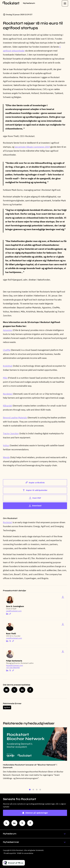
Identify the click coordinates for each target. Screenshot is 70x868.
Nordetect (8, 394)
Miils (5, 378)
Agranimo (8, 330)
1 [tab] (30, 791)
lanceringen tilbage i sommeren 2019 (32, 147)
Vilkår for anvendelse (25, 853)
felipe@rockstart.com (14, 665)
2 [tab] (33, 791)
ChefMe (7, 350)
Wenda (6, 458)
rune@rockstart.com (14, 638)
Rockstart (8, 522)
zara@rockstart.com (14, 611)
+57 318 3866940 (13, 668)
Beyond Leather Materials (15, 418)
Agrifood (7, 707)
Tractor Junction (11, 434)
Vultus (6, 446)
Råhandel (7, 406)
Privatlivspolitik (10, 853)
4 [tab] (40, 791)
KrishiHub (8, 366)
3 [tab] (37, 791)
